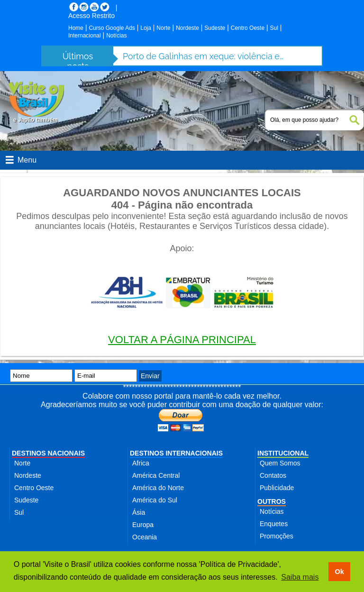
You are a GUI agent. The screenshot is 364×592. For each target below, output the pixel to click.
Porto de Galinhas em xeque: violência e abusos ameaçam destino (203, 56)
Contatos (273, 475)
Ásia (139, 512)
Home (76, 28)
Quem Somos (280, 463)
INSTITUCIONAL (283, 453)
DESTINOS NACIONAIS (48, 453)
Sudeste (215, 28)
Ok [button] (339, 572)
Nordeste (187, 28)
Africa (141, 463)
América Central (156, 475)
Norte (163, 28)
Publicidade (277, 488)
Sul (274, 28)
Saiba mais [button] (300, 577)
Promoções (277, 536)
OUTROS (272, 501)
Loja (146, 28)
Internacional (85, 36)
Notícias (116, 36)
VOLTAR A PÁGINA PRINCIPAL (182, 340)
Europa (143, 525)
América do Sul (155, 500)
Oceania (145, 537)
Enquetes (274, 524)
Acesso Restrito (91, 16)
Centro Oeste (248, 28)
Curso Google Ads (112, 28)
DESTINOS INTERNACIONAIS (176, 453)
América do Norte (158, 488)
